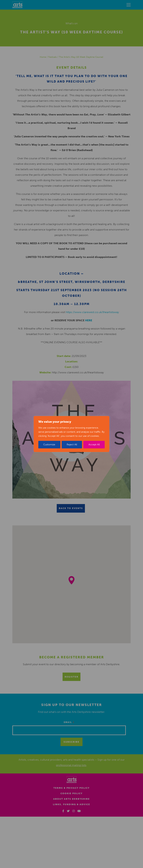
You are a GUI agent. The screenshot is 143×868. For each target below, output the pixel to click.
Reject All (72, 445)
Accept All (94, 445)
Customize (49, 445)
